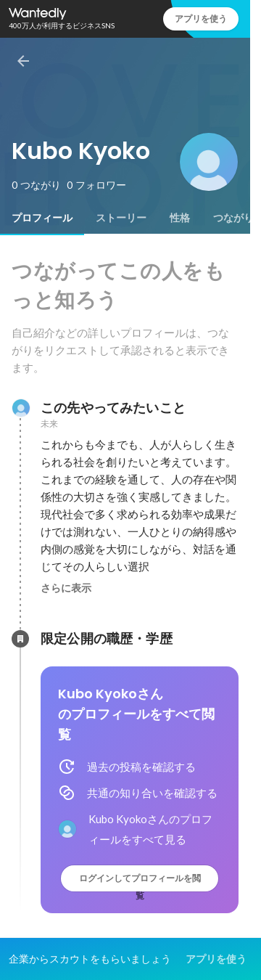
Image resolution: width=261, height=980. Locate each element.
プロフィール (42, 218)
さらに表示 (66, 588)
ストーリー (121, 218)
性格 (180, 218)
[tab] (42, 218)
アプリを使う (201, 19)
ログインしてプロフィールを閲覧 (140, 882)
